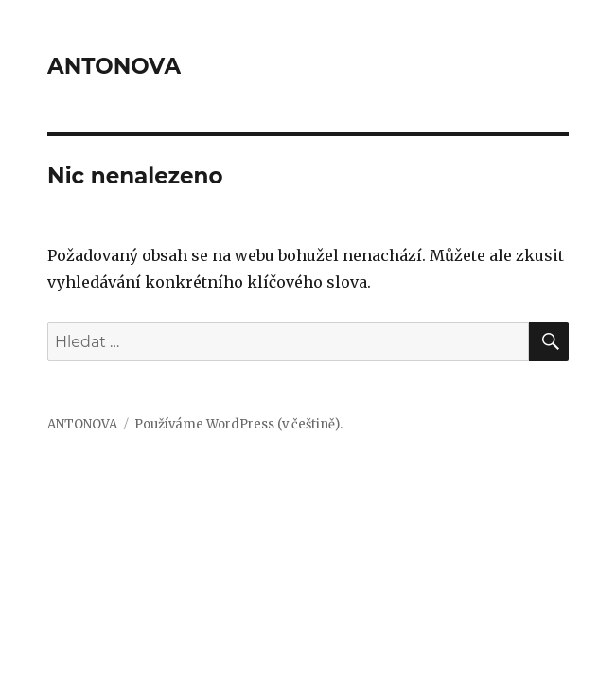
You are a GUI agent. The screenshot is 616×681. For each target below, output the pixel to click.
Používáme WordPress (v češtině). (238, 424)
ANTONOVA (114, 66)
